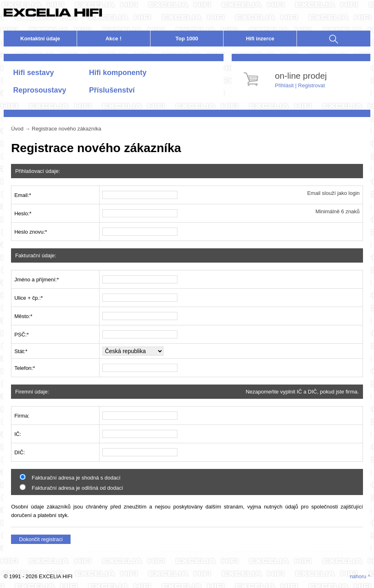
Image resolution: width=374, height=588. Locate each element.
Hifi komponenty (118, 73)
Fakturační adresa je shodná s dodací (70, 478)
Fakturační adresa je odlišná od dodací (71, 488)
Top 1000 (187, 39)
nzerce (260, 39)
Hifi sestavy (33, 73)
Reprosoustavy (40, 90)
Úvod (17, 129)
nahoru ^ (360, 576)
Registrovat (312, 85)
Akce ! (114, 39)
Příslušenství (112, 90)
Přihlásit (284, 85)
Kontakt (40, 39)
